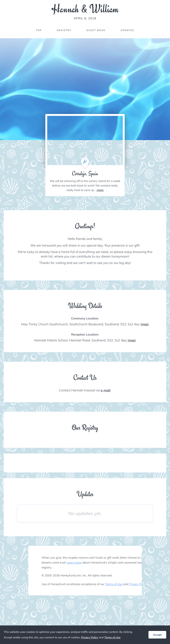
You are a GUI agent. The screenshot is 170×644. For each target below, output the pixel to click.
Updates (127, 30)
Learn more (74, 562)
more (100, 190)
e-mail (105, 390)
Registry (64, 30)
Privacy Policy (138, 584)
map (145, 324)
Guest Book (96, 30)
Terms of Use (114, 584)
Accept (157, 635)
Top (39, 30)
